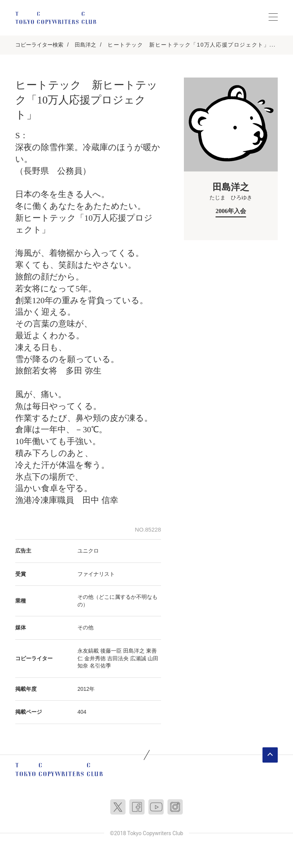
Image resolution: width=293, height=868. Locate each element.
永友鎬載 (88, 651)
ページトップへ (270, 755)
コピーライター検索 (39, 45)
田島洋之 (85, 45)
